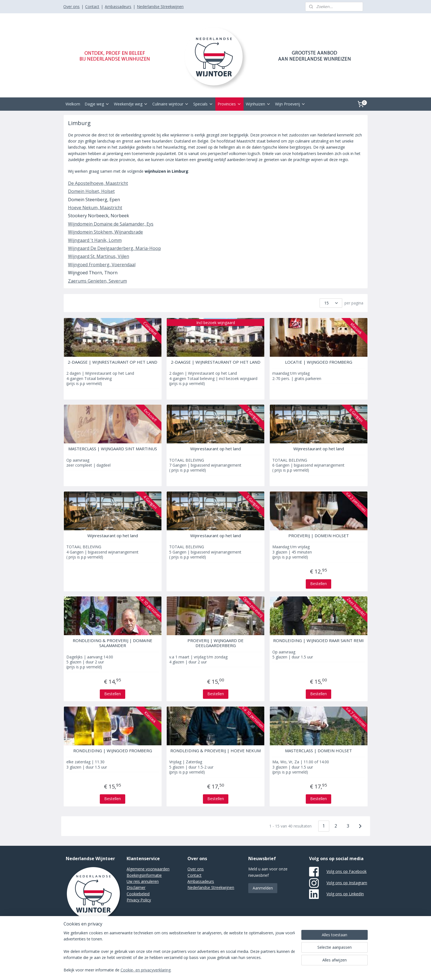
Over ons (71, 7)
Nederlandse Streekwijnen (160, 7)
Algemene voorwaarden (148, 869)
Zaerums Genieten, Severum (97, 281)
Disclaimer (136, 887)
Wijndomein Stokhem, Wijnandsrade (105, 232)
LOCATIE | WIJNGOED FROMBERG (319, 362)
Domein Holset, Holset (91, 191)
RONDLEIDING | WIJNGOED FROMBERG (112, 751)
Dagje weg (97, 104)
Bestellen (318, 584)
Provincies (229, 104)
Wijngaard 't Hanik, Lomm (95, 240)
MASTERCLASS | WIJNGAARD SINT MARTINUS (112, 449)
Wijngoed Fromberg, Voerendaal (101, 265)
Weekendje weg (131, 104)
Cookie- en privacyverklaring (146, 970)
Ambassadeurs (118, 7)
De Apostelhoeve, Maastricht (98, 183)
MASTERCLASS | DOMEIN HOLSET (318, 751)
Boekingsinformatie (144, 875)
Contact (92, 7)
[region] (179, 952)
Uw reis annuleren (143, 881)
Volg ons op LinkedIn (345, 894)
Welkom (73, 104)
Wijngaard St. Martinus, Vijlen (98, 256)
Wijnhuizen (258, 104)
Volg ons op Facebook (347, 871)
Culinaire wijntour (171, 104)
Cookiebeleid (138, 894)
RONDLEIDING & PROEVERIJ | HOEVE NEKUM (215, 751)
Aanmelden (263, 888)
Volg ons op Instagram (347, 883)
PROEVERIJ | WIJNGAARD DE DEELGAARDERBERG (215, 643)
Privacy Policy (139, 900)
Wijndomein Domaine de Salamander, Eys (110, 224)
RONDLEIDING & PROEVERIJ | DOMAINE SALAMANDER (113, 643)
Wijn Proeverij (290, 104)
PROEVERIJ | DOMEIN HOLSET (319, 536)
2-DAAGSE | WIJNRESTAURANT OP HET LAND (113, 362)
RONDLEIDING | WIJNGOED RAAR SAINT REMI (318, 640)
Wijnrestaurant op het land (215, 449)
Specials (203, 104)
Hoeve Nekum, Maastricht (95, 208)
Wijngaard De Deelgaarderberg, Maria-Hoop (114, 248)
